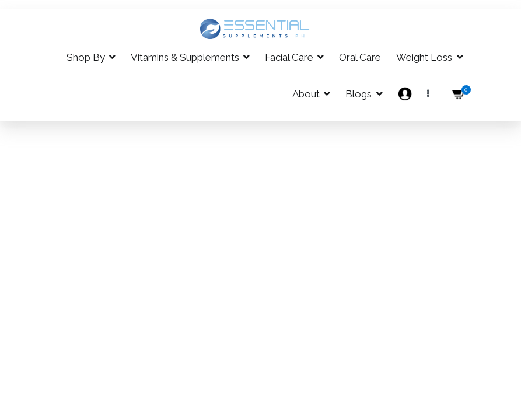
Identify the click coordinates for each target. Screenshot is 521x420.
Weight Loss (424, 57)
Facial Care (289, 57)
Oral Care (360, 57)
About (306, 94)
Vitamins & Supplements (185, 57)
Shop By (86, 57)
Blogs (359, 94)
